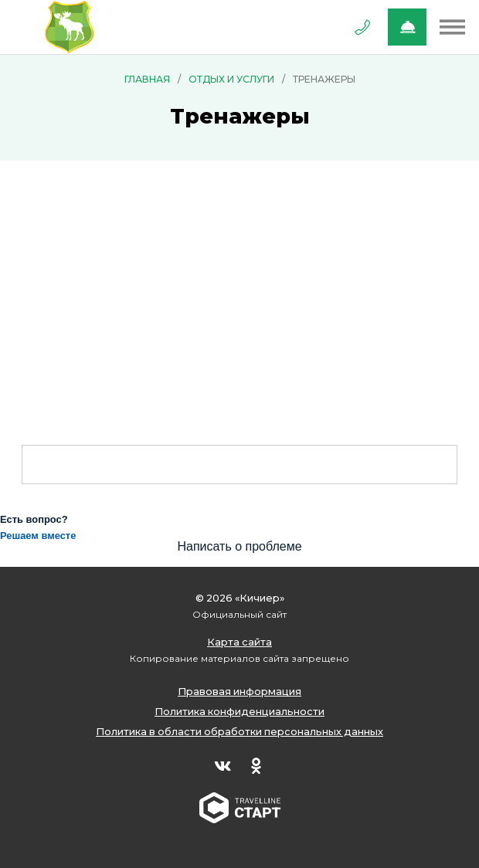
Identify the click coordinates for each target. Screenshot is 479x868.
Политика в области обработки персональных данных (239, 732)
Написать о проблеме (239, 546)
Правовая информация (239, 692)
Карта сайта (239, 642)
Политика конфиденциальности (239, 712)
